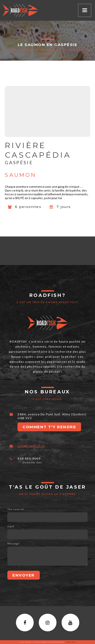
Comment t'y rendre (49, 427)
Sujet (11, 526)
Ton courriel (16, 509)
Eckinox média (70, 642)
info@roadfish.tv (31, 446)
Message (13, 543)
